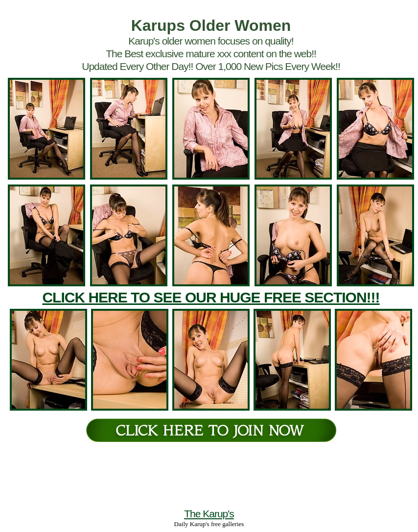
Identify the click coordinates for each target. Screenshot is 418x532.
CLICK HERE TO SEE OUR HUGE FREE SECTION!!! (211, 297)
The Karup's (209, 514)
